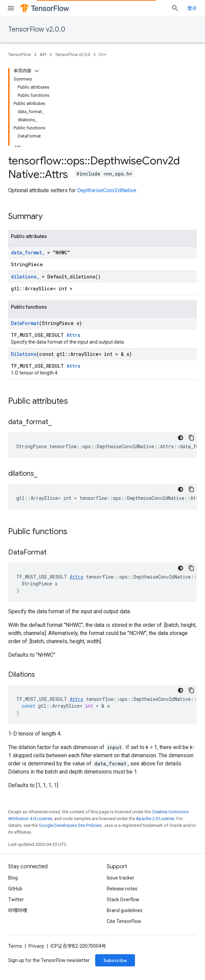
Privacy (36, 946)
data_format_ (28, 252)
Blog (13, 878)
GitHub (15, 889)
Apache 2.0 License (155, 819)
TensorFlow (20, 55)
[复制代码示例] (191, 438)
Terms (15, 946)
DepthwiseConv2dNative (107, 190)
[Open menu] (11, 8)
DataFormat (25, 323)
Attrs (73, 335)
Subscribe (115, 960)
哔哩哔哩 (18, 910)
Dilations (24, 354)
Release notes (122, 889)
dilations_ (25, 277)
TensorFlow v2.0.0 (37, 29)
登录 (192, 8)
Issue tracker (121, 878)
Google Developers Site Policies (70, 825)
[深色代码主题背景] (181, 438)
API (43, 55)
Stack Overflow (123, 900)
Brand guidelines (125, 910)
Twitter (16, 900)
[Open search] (175, 8)
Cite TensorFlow (124, 921)
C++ (103, 55)
